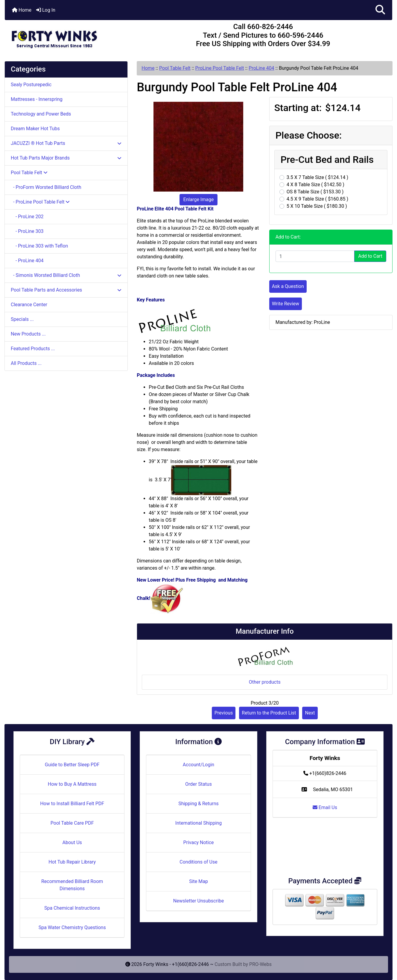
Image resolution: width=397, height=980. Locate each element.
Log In (46, 10)
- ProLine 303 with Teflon (39, 246)
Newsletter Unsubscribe (199, 901)
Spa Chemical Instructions (72, 908)
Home (22, 10)
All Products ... (26, 363)
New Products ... (28, 334)
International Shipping (199, 823)
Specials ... (22, 319)
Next (310, 713)
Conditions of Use (198, 862)
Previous (224, 713)
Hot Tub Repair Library (72, 862)
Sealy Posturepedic (31, 85)
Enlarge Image (199, 200)
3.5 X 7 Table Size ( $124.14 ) (317, 177)
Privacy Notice (198, 842)
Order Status (199, 784)
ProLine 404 (261, 68)
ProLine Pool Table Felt (220, 68)
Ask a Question (288, 286)
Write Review (286, 304)
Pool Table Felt (175, 68)
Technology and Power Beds (41, 114)
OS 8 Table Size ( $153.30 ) (315, 192)
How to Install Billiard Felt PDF (72, 804)
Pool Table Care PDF (72, 823)
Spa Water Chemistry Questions (72, 927)
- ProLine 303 (27, 231)
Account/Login (199, 765)
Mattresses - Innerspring (37, 99)
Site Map (199, 881)
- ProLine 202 (27, 217)
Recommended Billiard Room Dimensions (72, 885)
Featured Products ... (33, 349)
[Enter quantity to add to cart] (315, 256)
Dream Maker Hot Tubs (35, 129)
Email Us (325, 807)
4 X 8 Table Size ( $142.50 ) (315, 185)
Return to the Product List (269, 713)
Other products (265, 682)
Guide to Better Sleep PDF (72, 765)
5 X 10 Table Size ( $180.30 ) (317, 206)
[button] (380, 10)
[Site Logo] (69, 37)
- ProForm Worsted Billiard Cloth (46, 187)
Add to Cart (370, 256)
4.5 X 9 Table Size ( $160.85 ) (317, 199)
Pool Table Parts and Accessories (66, 290)
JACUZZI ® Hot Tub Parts (66, 143)
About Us (72, 842)
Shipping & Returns (199, 804)
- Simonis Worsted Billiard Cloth (66, 275)
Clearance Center (29, 305)
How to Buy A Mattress (72, 784)
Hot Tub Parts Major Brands (66, 158)
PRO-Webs (260, 964)
